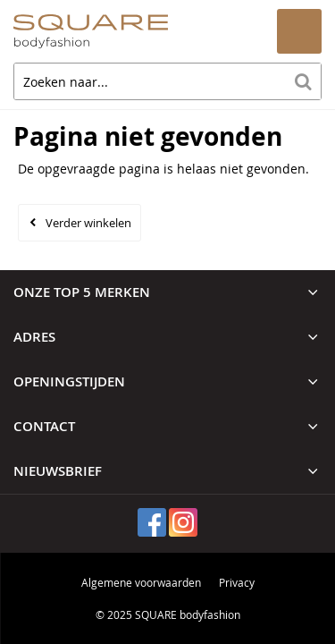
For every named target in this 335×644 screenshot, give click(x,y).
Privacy (237, 582)
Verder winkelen (88, 223)
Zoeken (303, 81)
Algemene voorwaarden (141, 582)
